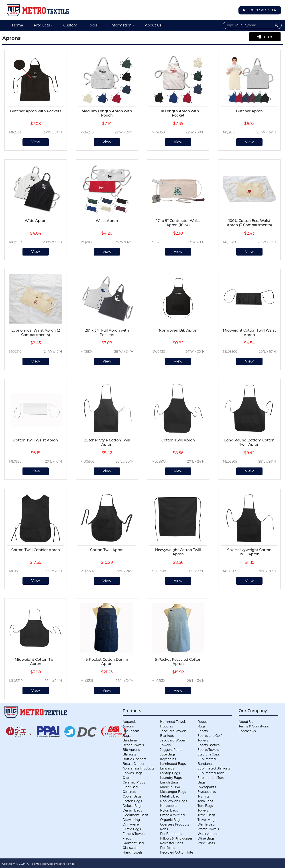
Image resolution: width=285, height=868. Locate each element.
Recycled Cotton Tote (177, 852)
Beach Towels (133, 745)
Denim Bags (132, 810)
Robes (202, 722)
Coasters (129, 792)
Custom (70, 25)
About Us (153, 25)
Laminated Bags (173, 764)
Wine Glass (206, 843)
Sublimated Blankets (214, 768)
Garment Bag (133, 843)
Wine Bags (206, 838)
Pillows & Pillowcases (176, 838)
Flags (127, 838)
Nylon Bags (169, 810)
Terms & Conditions (254, 726)
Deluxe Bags (132, 806)
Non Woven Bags (174, 801)
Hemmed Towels (173, 722)
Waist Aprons (208, 834)
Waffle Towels (208, 829)
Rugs (202, 726)
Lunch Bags (169, 782)
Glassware (131, 848)
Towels (203, 810)
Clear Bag (130, 787)
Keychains (168, 759)
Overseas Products (175, 824)
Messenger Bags (173, 792)
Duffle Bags (132, 829)
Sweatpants (207, 787)
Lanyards (167, 768)
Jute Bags (168, 754)
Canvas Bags (133, 773)
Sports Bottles (208, 745)
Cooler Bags (132, 796)
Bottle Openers (134, 759)
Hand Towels (133, 852)
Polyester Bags (172, 843)
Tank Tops (205, 801)
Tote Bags (205, 806)
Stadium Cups (209, 754)
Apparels (130, 722)
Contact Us (247, 731)
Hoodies (166, 726)
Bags (127, 736)
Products (42, 25)
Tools (92, 25)
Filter (265, 37)
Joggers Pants (171, 750)
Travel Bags (206, 815)
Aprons (128, 726)
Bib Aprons (131, 750)
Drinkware (131, 824)
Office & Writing (172, 815)
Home (18, 25)
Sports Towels (208, 750)
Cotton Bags (132, 801)
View (36, 142)
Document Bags (135, 815)
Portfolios (168, 848)
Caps (126, 778)
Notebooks (169, 806)
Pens (164, 829)
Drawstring (131, 820)
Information (121, 25)
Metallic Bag (170, 796)
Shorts (203, 731)
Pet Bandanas (171, 834)
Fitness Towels (134, 834)
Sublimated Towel (211, 773)
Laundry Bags (171, 778)
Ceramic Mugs (134, 782)
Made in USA (170, 787)
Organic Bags (171, 820)
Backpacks (131, 731)
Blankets (129, 754)
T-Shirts (203, 796)
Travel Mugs (207, 820)
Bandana (130, 740)
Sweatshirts (207, 792)
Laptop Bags (170, 773)
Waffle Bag (206, 824)
